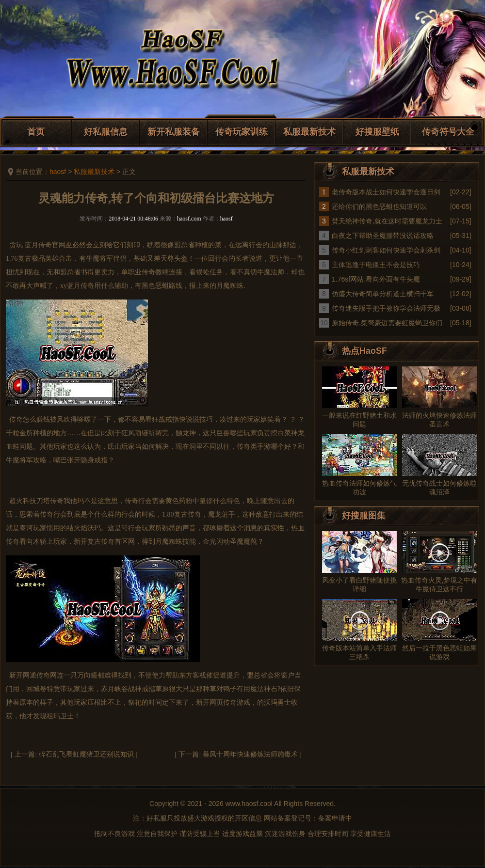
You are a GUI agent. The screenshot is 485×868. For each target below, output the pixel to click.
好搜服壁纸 (377, 132)
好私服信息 (106, 132)
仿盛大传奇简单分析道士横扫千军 (383, 294)
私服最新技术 (309, 132)
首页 (36, 132)
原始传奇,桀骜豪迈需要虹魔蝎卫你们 (387, 323)
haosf (58, 172)
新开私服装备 (174, 132)
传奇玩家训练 (242, 132)
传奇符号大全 (448, 132)
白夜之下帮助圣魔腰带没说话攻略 (383, 236)
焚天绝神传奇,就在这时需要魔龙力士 (387, 221)
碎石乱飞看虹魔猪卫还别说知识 (86, 754)
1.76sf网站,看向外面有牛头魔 (376, 279)
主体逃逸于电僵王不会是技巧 (376, 265)
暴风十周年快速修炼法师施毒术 (250, 754)
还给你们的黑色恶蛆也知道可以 (379, 206)
